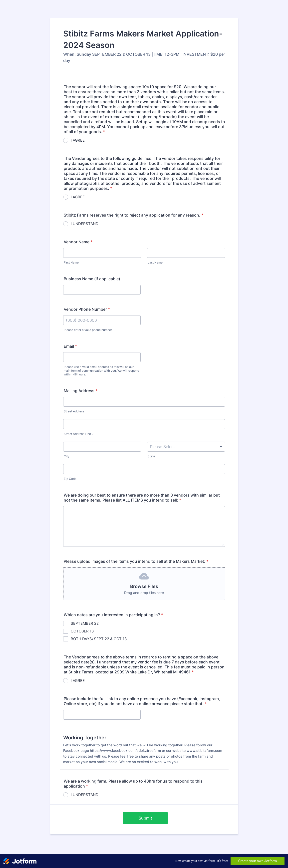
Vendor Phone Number (87, 309)
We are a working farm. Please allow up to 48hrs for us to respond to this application (133, 784)
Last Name (155, 262)
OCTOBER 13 (82, 631)
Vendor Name (78, 242)
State (151, 456)
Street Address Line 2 (79, 434)
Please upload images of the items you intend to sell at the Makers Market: (136, 561)
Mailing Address (81, 391)
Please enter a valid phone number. (88, 330)
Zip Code (70, 479)
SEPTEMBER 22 (85, 623)
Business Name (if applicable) (92, 279)
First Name (71, 262)
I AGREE (78, 140)
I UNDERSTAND (85, 224)
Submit (145, 818)
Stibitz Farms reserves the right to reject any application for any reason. (134, 215)
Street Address (74, 411)
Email (70, 346)
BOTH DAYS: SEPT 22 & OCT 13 (99, 639)
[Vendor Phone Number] (102, 320)
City (67, 456)
